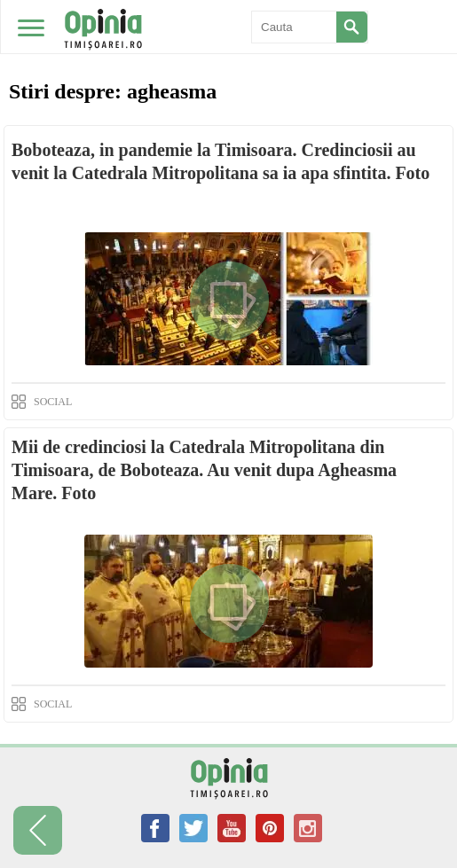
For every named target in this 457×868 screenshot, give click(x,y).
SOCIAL (53, 402)
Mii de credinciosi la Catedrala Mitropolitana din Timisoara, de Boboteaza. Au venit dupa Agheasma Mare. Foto (204, 470)
